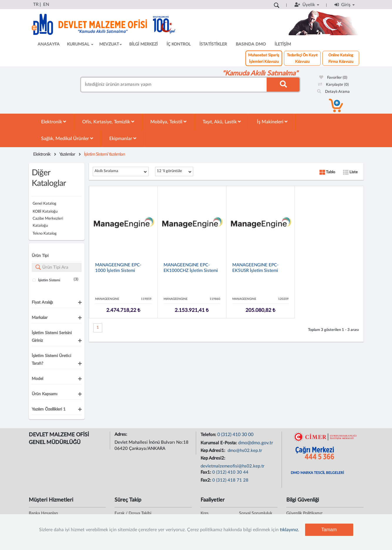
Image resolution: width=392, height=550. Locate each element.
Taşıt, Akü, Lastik (222, 122)
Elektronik (54, 122)
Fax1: (206, 472)
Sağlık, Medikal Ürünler (67, 138)
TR (36, 5)
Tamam (329, 530)
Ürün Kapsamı (44, 394)
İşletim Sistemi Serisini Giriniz (52, 337)
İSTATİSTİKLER (213, 44)
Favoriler (333, 78)
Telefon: (209, 435)
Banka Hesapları (43, 513)
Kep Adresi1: (213, 451)
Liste (350, 172)
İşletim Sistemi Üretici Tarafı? (51, 360)
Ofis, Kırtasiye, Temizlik (108, 122)
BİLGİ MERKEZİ (143, 44)
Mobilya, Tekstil (168, 122)
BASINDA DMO (251, 44)
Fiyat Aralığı (42, 302)
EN (46, 5)
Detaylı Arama (333, 92)
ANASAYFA (49, 44)
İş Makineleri (272, 122)
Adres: (121, 434)
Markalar (40, 318)
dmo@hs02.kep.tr (244, 451)
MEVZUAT (111, 44)
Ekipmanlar (123, 138)
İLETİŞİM (283, 44)
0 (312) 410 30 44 (230, 472)
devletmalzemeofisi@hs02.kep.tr (233, 466)
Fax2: (206, 480)
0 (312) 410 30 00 (235, 435)
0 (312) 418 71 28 (230, 480)
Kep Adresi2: (213, 458)
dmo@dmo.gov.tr (256, 443)
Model (37, 379)
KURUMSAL (80, 44)
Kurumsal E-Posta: (219, 443)
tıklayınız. (290, 530)
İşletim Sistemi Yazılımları (105, 154)
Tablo (327, 172)
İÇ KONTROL (179, 44)
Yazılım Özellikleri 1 (49, 409)
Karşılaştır (333, 85)
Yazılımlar (67, 154)
